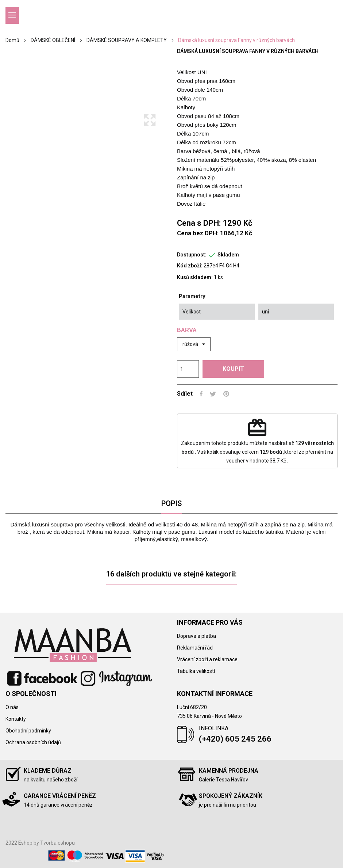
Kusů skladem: (195, 277)
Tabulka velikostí (196, 671)
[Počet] (188, 369)
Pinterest (226, 394)
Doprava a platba (196, 636)
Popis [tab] (171, 503)
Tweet (213, 394)
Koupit (233, 369)
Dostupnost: (192, 255)
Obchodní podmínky (28, 731)
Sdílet (201, 394)
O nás (12, 707)
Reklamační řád (195, 648)
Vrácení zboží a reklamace (207, 659)
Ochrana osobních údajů (33, 742)
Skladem (228, 255)
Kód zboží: (190, 266)
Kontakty (16, 719)
